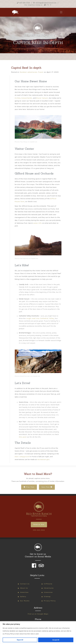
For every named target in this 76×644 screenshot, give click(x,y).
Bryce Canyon (42, 98)
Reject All (20, 640)
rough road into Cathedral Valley (40, 319)
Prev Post (29, 487)
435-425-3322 (23, 3)
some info (38, 223)
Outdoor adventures (29, 72)
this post (23, 437)
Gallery (23, 597)
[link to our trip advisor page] (41, 567)
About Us (24, 588)
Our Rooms (25, 601)
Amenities (24, 592)
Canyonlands (27, 98)
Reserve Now (39, 525)
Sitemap (47, 597)
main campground (22, 457)
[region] (38, 633)
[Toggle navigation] (61, 12)
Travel (41, 72)
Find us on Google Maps (38, 614)
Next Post (47, 487)
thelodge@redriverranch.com (45, 3)
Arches (18, 98)
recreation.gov (43, 460)
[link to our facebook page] (35, 567)
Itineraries (48, 592)
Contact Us (25, 584)
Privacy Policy (50, 601)
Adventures (49, 588)
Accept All (56, 640)
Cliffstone (48, 584)
